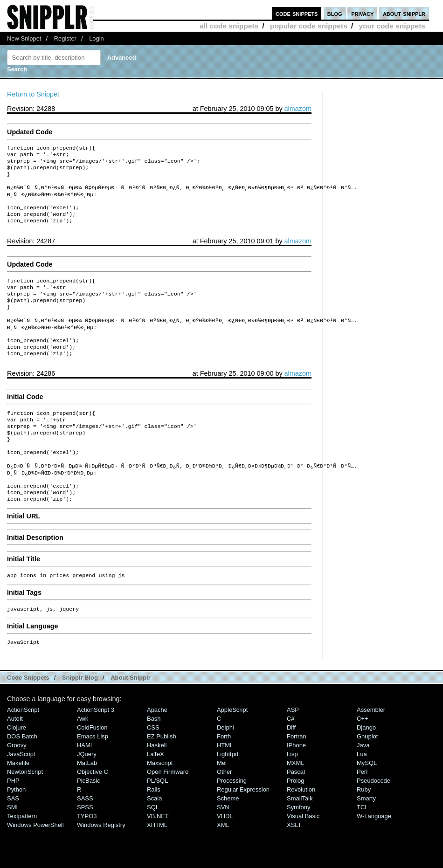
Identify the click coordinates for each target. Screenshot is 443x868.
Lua (362, 792)
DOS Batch (22, 775)
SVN (223, 845)
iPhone (296, 783)
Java (363, 783)
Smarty (366, 837)
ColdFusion (92, 766)
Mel (222, 801)
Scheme (228, 837)
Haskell (157, 783)
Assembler (371, 748)
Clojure (17, 766)
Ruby (364, 828)
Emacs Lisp (93, 775)
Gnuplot (367, 775)
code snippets (297, 13)
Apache (157, 748)
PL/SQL (157, 819)
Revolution (301, 828)
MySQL (367, 801)
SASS (85, 837)
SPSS (85, 845)
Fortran (297, 775)
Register (65, 38)
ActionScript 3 (96, 748)
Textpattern (22, 854)
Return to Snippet (33, 94)
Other (224, 810)
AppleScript (232, 748)
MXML (295, 801)
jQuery (87, 792)
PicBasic (89, 819)
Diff (291, 766)
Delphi (225, 766)
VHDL (225, 854)
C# (291, 757)
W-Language (374, 854)
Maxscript (160, 801)
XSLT (294, 863)
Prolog (295, 819)
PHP (13, 819)
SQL (153, 845)
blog (335, 13)
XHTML (157, 863)
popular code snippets (309, 26)
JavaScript (21, 792)
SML (13, 845)
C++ (362, 757)
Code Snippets (28, 716)
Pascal (296, 810)
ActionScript (23, 748)
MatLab (87, 801)
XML (223, 863)
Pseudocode (374, 819)
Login (97, 38)
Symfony (298, 845)
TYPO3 (87, 854)
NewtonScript (25, 810)
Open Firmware (168, 810)
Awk (83, 757)
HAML (85, 783)
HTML (225, 783)
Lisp (292, 792)
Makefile (18, 801)
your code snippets (392, 26)
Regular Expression (243, 828)
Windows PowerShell (35, 863)
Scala (154, 837)
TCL (362, 845)
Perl (362, 810)
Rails (154, 828)
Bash (154, 757)
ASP (293, 748)
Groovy (17, 783)
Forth (224, 775)
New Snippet (24, 38)
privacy (362, 13)
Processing (232, 819)
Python (16, 828)
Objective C (93, 810)
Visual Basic (303, 854)
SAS (13, 837)
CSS (153, 766)
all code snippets (229, 26)
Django (366, 766)
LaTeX (156, 792)
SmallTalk (300, 837)
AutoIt (15, 757)
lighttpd (228, 792)
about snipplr (404, 13)
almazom (298, 109)
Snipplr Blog (80, 716)
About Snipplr (131, 716)
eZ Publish (162, 775)
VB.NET (158, 854)
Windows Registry (101, 863)
